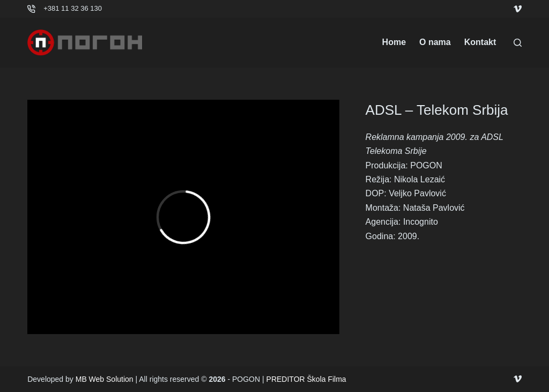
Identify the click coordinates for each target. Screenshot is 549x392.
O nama (435, 42)
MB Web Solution (105, 379)
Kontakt (480, 42)
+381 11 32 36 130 (73, 8)
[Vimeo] (518, 9)
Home (394, 42)
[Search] (518, 43)
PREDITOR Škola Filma (306, 379)
